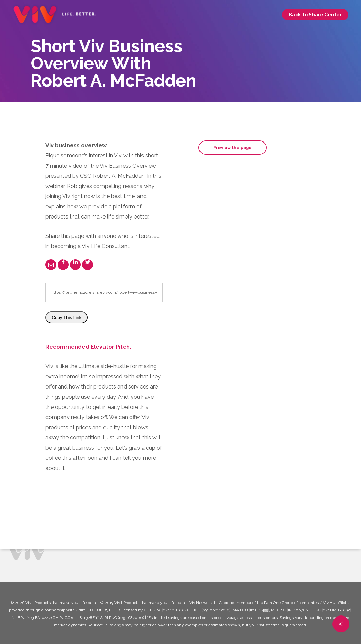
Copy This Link (66, 317)
